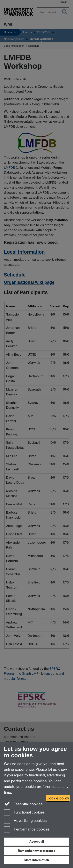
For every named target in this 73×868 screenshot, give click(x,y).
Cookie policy (58, 798)
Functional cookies (24, 813)
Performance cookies (27, 830)
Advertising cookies (25, 821)
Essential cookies (23, 804)
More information (37, 860)
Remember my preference (37, 851)
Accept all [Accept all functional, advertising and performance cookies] (37, 842)
